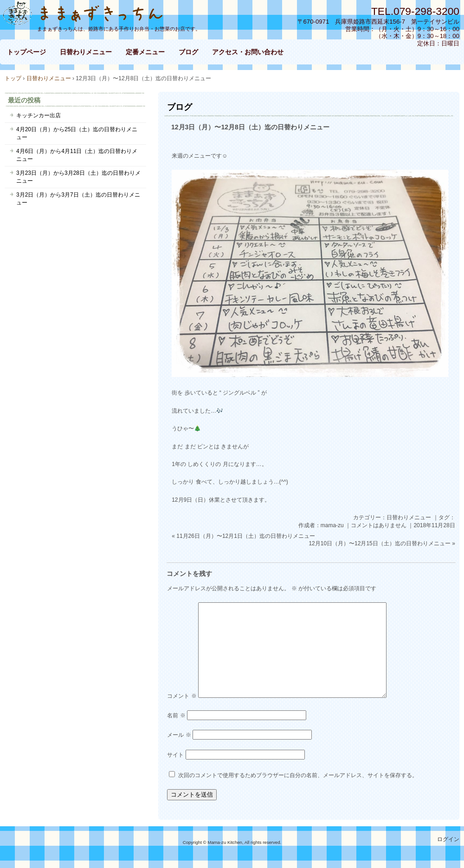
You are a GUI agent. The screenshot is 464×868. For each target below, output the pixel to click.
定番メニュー (145, 52)
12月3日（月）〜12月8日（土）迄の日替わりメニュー (250, 127)
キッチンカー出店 (39, 115)
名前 (176, 715)
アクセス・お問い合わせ (248, 52)
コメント (182, 696)
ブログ (188, 52)
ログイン (448, 839)
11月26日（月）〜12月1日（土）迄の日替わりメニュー (246, 536)
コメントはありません (379, 525)
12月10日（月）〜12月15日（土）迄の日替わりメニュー (379, 543)
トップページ (26, 52)
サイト (175, 755)
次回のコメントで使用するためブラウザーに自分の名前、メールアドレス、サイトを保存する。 (298, 775)
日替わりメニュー (86, 52)
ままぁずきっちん (88, 12)
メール (179, 735)
